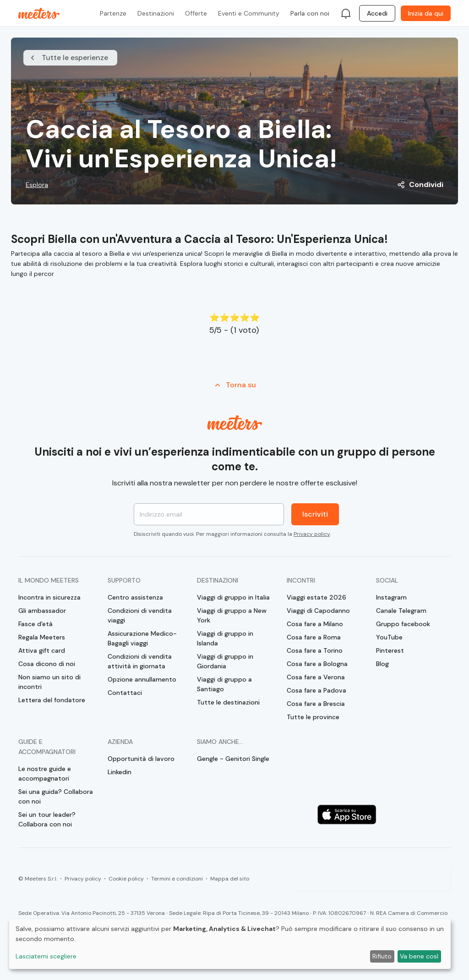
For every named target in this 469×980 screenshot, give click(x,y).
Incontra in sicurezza (49, 597)
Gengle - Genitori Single (233, 759)
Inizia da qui (426, 13)
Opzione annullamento (142, 679)
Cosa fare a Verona (316, 677)
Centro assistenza (135, 597)
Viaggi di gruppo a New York (232, 615)
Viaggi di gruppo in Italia (233, 597)
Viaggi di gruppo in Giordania (225, 661)
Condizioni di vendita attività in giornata (140, 661)
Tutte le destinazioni (228, 702)
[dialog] (230, 944)
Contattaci (125, 693)
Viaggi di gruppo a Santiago (224, 684)
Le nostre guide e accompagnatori (45, 774)
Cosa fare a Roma (314, 637)
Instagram (391, 597)
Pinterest (390, 650)
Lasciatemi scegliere (46, 956)
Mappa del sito (230, 879)
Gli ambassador (42, 611)
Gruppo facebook (403, 624)
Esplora (37, 185)
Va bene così (419, 956)
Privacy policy (312, 534)
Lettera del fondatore (52, 700)
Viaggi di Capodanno (318, 611)
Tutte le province (313, 717)
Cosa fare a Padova (316, 690)
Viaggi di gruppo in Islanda (225, 638)
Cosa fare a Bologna (317, 664)
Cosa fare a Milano (315, 624)
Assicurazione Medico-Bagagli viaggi (142, 638)
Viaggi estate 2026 (316, 597)
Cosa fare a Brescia (316, 704)
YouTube (389, 637)
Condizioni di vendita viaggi (140, 615)
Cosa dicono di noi (47, 664)
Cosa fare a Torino (315, 650)
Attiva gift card (42, 650)
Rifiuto (382, 956)
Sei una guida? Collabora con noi (56, 796)
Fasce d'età (35, 624)
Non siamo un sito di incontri (49, 682)
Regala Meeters (42, 637)
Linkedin (120, 772)
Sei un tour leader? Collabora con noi (47, 819)
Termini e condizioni (177, 879)
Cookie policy (126, 879)
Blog (382, 664)
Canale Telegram (401, 611)
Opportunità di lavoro (141, 759)
